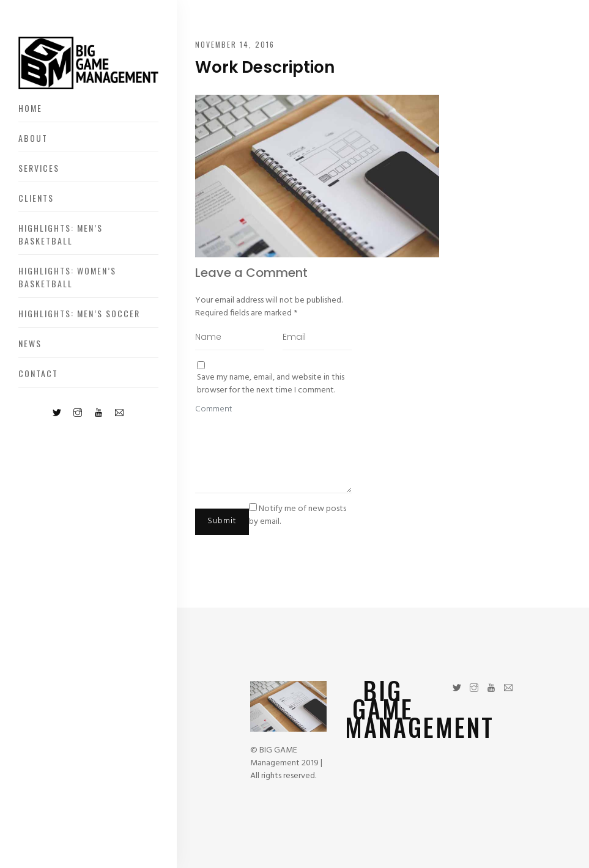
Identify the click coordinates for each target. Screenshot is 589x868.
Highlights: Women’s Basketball (67, 277)
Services (39, 168)
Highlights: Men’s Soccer (79, 313)
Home (30, 108)
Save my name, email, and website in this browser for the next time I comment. (271, 384)
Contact (38, 373)
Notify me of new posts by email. (298, 515)
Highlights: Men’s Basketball (61, 234)
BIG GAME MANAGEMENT (420, 708)
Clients (36, 198)
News (30, 343)
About (33, 138)
